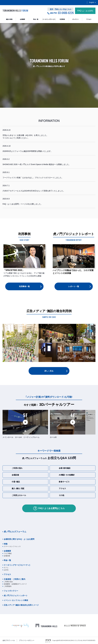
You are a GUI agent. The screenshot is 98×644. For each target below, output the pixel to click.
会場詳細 (7, 556)
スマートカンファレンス (12, 546)
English (92, 2)
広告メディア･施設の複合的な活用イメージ (21, 605)
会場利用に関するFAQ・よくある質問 (19, 539)
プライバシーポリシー (27, 640)
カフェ (6, 568)
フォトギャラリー (11, 591)
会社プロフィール (9, 640)
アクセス (7, 574)
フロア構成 (8, 553)
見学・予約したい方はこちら (61, 9)
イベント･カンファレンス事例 (16, 600)
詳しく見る (49, 371)
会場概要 (7, 551)
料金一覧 (7, 560)
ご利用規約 (8, 586)
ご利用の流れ (8, 582)
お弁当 (6, 570)
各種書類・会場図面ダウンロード (15, 584)
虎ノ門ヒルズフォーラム (15, 532)
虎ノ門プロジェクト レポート (16, 596)
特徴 (6, 544)
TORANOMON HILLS (15, 10)
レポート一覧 (74, 286)
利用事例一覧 (24, 286)
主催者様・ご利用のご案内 (15, 579)
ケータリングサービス (17, 565)
